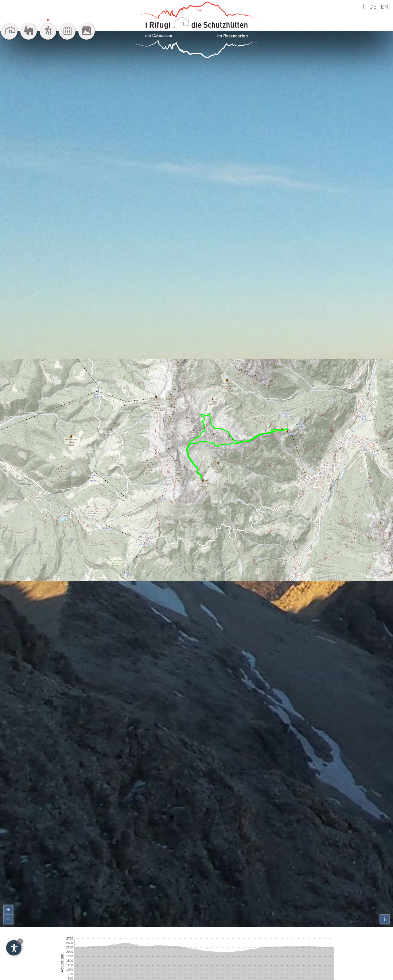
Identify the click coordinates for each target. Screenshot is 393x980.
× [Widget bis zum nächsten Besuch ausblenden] (20, 941)
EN (385, 6)
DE (373, 6)
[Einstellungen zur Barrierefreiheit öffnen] (14, 948)
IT (363, 6)
